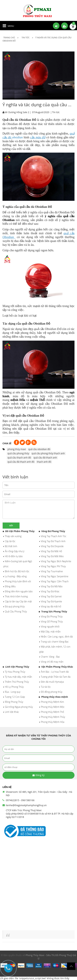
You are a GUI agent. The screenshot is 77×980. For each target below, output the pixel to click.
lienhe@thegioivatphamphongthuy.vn (26, 805)
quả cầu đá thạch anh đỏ (21, 462)
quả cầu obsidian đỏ (39, 449)
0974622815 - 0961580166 (20, 800)
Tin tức (56, 112)
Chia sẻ (7, 443)
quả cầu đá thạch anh (45, 458)
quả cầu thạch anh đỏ (19, 458)
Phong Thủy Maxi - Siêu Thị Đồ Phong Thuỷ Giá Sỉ (51, 957)
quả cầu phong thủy (18, 453)
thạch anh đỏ (44, 462)
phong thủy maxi (17, 449)
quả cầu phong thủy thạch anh (48, 453)
